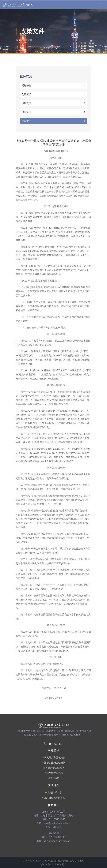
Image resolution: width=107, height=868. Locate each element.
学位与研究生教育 (54, 773)
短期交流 (54, 103)
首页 (18, 40)
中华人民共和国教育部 (54, 758)
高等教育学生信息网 (54, 768)
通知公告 (54, 85)
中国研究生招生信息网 (54, 763)
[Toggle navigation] (100, 5)
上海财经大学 (53, 792)
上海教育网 (54, 778)
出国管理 (54, 112)
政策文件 (54, 121)
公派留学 (54, 94)
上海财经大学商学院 (53, 798)
